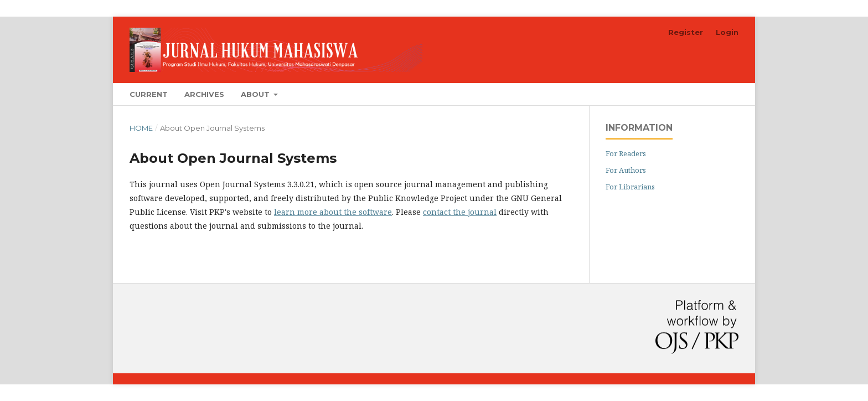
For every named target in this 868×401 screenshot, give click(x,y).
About (256, 94)
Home (141, 128)
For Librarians (630, 187)
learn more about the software (333, 212)
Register (686, 32)
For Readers (626, 153)
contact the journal (460, 212)
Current (149, 94)
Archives (204, 94)
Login (727, 32)
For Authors (626, 170)
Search (713, 94)
